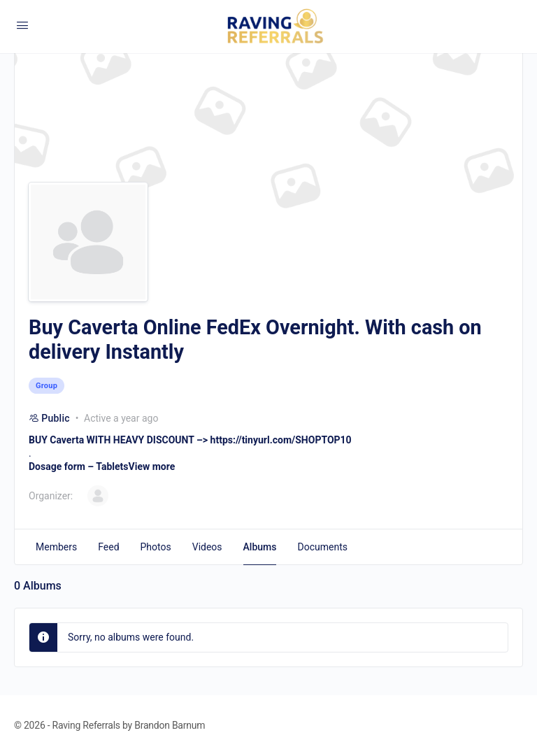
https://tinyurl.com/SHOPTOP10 (281, 440)
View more (152, 466)
